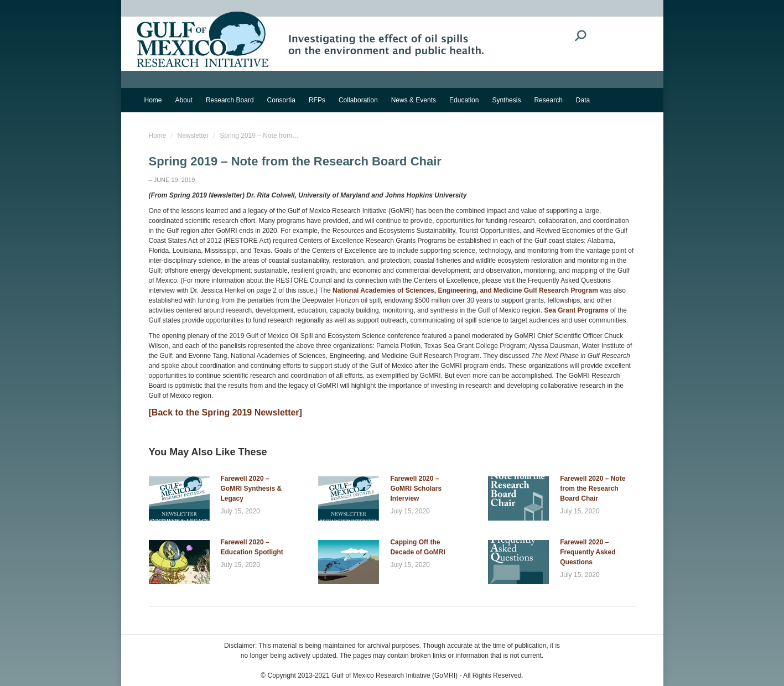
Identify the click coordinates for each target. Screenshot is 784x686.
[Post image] (179, 498)
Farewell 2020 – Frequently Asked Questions (588, 552)
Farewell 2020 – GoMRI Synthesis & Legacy (251, 488)
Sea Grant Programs (577, 310)
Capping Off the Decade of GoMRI (417, 547)
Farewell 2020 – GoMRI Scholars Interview (416, 488)
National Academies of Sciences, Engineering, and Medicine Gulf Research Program (466, 290)
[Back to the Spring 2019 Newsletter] (225, 412)
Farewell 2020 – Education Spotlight (252, 547)
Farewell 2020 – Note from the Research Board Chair (593, 488)
